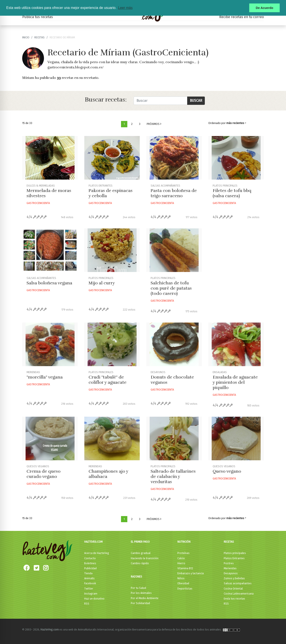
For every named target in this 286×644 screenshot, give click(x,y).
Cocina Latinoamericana (239, 594)
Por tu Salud (138, 588)
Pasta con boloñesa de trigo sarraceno (174, 193)
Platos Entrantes (234, 558)
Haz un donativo (94, 599)
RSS (87, 604)
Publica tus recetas (38, 17)
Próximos (154, 124)
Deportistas (185, 589)
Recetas (229, 542)
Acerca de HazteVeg (97, 553)
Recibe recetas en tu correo (241, 17)
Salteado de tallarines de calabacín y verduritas (173, 477)
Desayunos (231, 573)
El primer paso (140, 542)
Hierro (181, 563)
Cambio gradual (141, 553)
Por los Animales (141, 593)
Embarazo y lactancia (191, 573)
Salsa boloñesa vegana (49, 283)
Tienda (88, 573)
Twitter (89, 589)
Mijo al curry (102, 283)
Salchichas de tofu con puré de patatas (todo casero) (171, 288)
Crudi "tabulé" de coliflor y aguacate (108, 380)
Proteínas (183, 553)
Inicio (26, 37)
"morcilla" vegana (45, 377)
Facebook (90, 583)
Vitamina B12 (185, 568)
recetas (40, 37)
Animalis (89, 578)
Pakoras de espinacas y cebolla (111, 193)
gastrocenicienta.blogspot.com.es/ (76, 67)
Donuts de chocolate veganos (172, 380)
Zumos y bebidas (234, 578)
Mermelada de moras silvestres (49, 193)
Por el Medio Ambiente (145, 598)
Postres (229, 563)
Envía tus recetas (234, 599)
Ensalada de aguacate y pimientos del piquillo (235, 382)
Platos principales (235, 553)
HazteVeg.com (93, 542)
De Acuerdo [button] (264, 8)
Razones (136, 577)
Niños (181, 578)
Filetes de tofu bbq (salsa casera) (232, 193)
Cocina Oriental (233, 589)
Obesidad (183, 583)
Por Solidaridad (140, 603)
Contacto (90, 558)
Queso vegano (227, 471)
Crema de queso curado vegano (44, 474)
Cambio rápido (140, 563)
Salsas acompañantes (238, 583)
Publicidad (90, 568)
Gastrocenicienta (38, 203)
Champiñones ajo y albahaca (108, 474)
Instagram (91, 594)
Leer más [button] (125, 8)
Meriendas (230, 568)
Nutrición (184, 542)
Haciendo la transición (145, 558)
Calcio (181, 558)
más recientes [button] (235, 123)
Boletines (90, 563)
